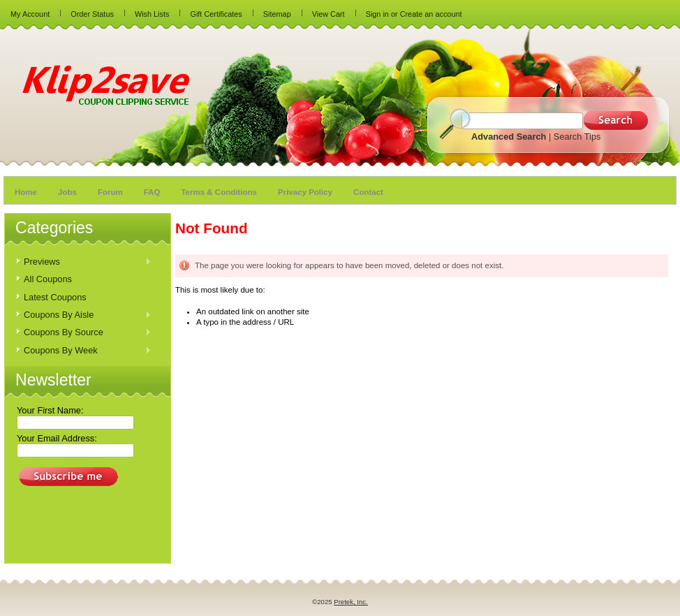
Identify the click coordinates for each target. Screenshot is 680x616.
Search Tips (577, 137)
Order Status (92, 14)
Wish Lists (152, 14)
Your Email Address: (57, 438)
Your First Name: (50, 410)
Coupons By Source (84, 333)
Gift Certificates (216, 14)
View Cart (328, 14)
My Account (30, 14)
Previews (84, 262)
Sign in (377, 14)
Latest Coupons (55, 297)
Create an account (431, 14)
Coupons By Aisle (84, 315)
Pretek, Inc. (351, 602)
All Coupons (48, 279)
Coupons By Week (84, 351)
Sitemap (277, 14)
